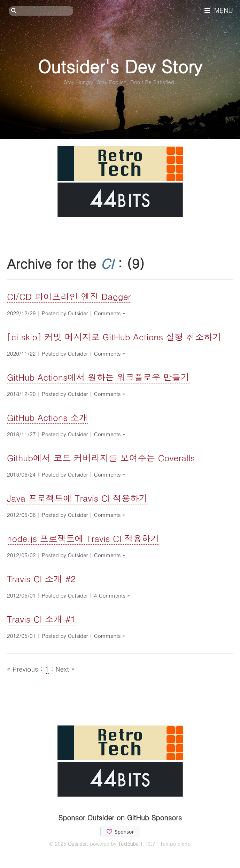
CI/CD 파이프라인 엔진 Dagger (69, 296)
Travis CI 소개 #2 (41, 579)
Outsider (77, 844)
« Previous (24, 669)
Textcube (128, 844)
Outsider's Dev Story (120, 66)
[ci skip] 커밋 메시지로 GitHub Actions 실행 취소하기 (114, 337)
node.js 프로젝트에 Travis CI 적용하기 (83, 538)
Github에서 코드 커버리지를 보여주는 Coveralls (101, 458)
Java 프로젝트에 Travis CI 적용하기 (77, 498)
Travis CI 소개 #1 (41, 619)
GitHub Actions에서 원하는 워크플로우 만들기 (98, 377)
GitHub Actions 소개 (47, 417)
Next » (65, 669)
